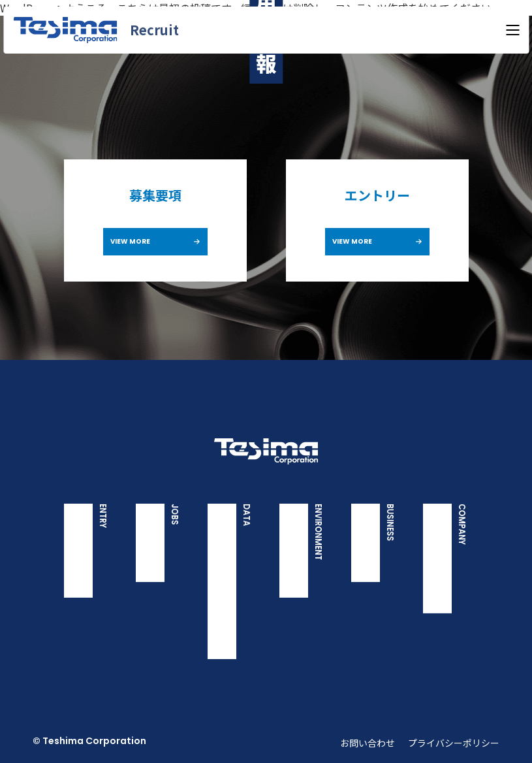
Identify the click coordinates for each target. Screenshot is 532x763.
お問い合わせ (368, 743)
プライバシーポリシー (454, 743)
